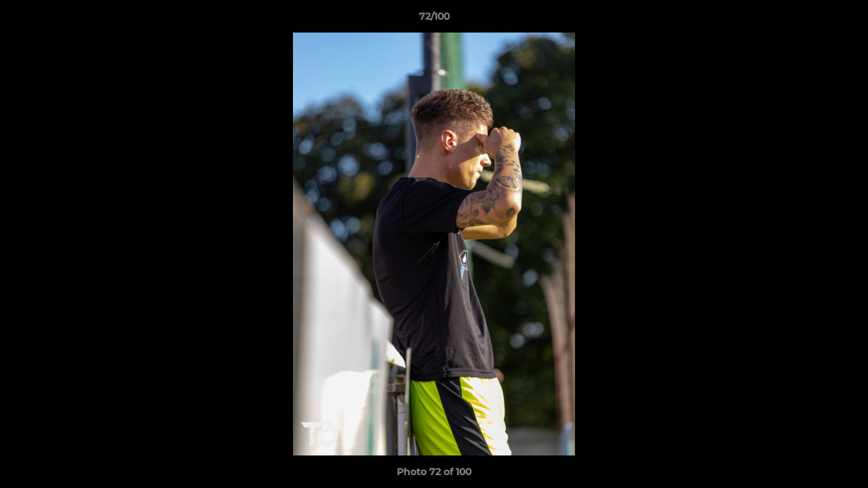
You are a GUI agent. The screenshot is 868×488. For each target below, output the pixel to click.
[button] (844, 20)
